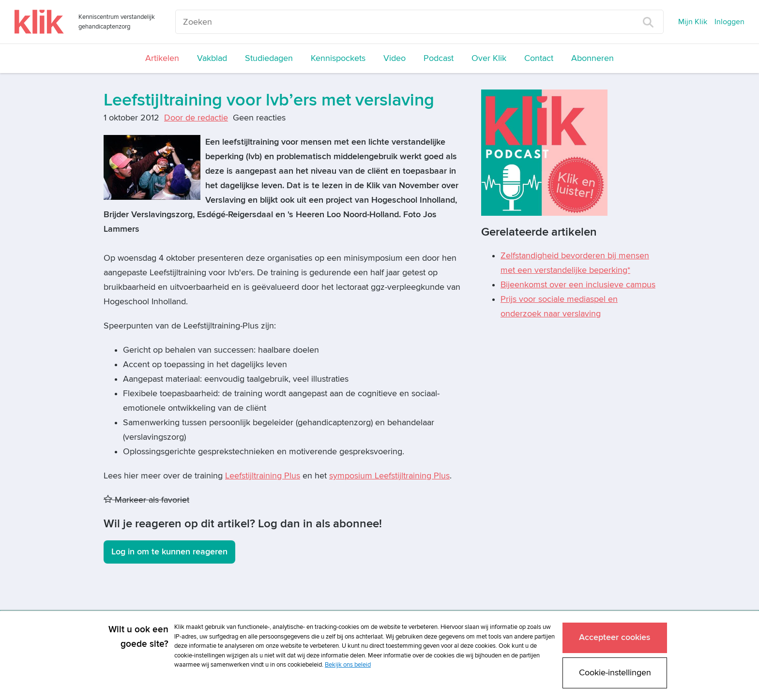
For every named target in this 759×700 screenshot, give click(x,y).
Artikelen (162, 58)
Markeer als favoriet (146, 500)
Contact (539, 58)
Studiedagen (269, 58)
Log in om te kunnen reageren (169, 552)
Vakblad (212, 58)
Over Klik (489, 58)
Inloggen (729, 22)
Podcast (439, 58)
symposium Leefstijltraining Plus (389, 476)
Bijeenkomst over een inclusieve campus (578, 285)
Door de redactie (196, 118)
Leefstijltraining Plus (263, 476)
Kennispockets (338, 58)
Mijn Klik (693, 22)
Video (395, 58)
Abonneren (592, 58)
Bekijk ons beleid (348, 665)
